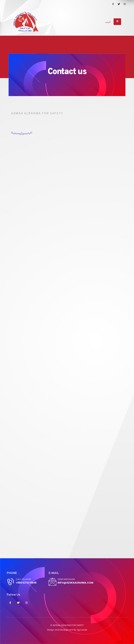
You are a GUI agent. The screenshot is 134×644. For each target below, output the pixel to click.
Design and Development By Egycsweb (67, 630)
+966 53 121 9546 (27, 583)
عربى (108, 22)
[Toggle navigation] (117, 22)
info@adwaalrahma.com (77, 583)
